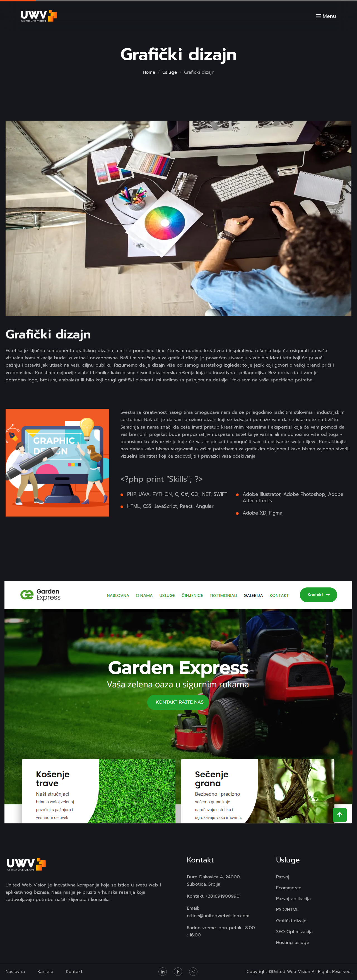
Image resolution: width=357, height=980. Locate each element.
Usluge (170, 72)
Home (149, 72)
